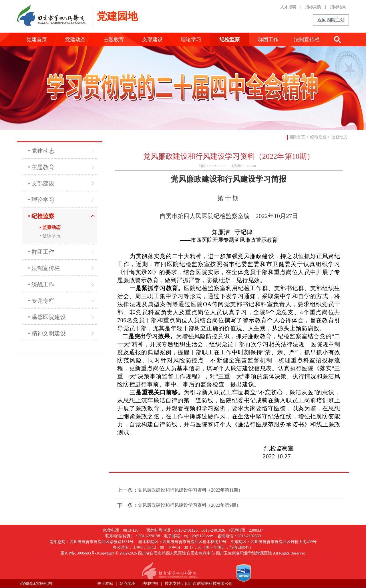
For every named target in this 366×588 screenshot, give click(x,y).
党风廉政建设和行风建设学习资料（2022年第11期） (190, 490)
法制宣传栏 (307, 39)
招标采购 (313, 7)
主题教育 (114, 39)
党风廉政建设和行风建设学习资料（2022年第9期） (189, 505)
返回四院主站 (331, 20)
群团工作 (268, 39)
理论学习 (191, 39)
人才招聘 (288, 7)
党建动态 (75, 39)
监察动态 (339, 137)
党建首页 (37, 39)
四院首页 (297, 137)
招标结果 (338, 7)
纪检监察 (230, 39)
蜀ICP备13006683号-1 (79, 553)
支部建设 (152, 39)
